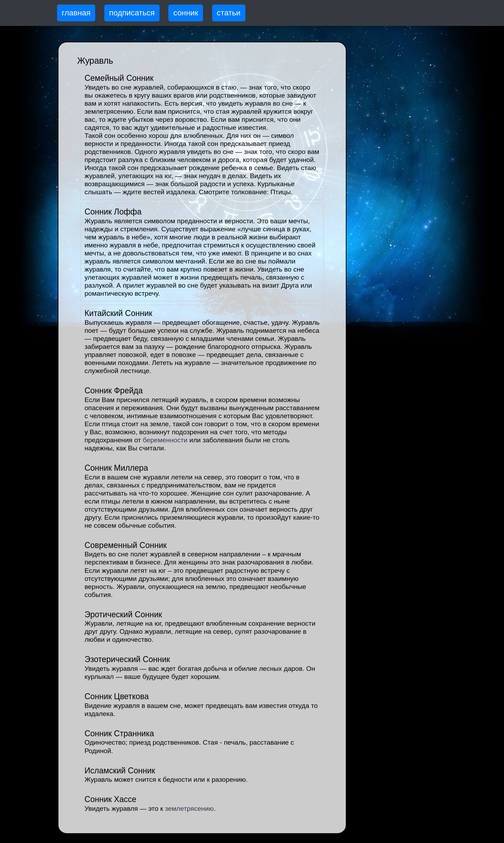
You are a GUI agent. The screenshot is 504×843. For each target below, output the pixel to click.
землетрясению (189, 809)
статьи (229, 13)
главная (76, 13)
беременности (165, 440)
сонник (186, 13)
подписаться (132, 13)
